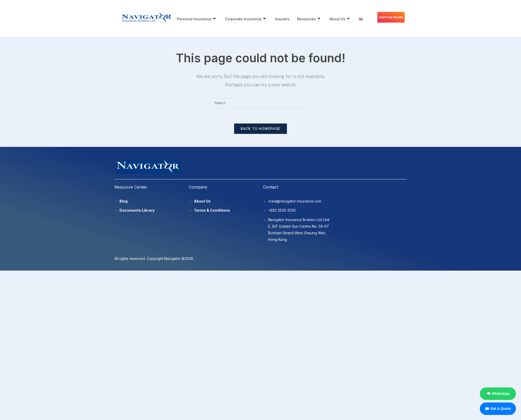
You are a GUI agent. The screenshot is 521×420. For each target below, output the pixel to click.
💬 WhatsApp (498, 394)
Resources (310, 19)
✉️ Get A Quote (498, 409)
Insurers (284, 19)
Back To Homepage (261, 129)
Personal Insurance (197, 19)
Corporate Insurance (246, 19)
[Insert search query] (260, 103)
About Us (342, 19)
